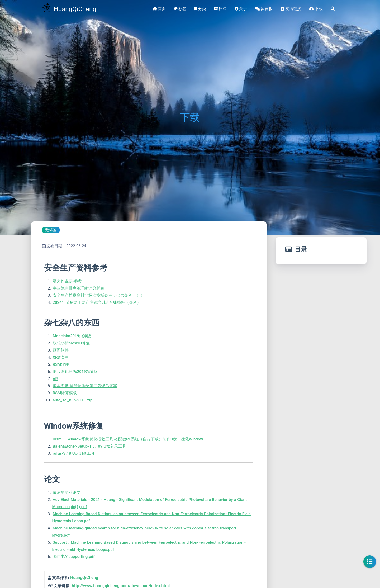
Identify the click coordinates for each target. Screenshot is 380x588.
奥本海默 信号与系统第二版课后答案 (85, 386)
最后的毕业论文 (67, 492)
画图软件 (61, 350)
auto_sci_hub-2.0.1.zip (73, 400)
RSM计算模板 (65, 393)
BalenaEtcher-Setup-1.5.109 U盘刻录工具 (89, 446)
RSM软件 (61, 364)
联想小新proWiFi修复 (71, 343)
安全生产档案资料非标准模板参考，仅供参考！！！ (98, 295)
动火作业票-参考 (67, 281)
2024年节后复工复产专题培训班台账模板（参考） (97, 302)
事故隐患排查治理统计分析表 (79, 288)
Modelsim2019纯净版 (72, 336)
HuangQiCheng (84, 578)
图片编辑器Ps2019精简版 (75, 372)
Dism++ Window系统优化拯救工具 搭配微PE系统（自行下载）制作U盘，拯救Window (128, 439)
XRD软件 (61, 357)
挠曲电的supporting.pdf (74, 557)
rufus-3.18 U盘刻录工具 (74, 453)
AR (55, 379)
